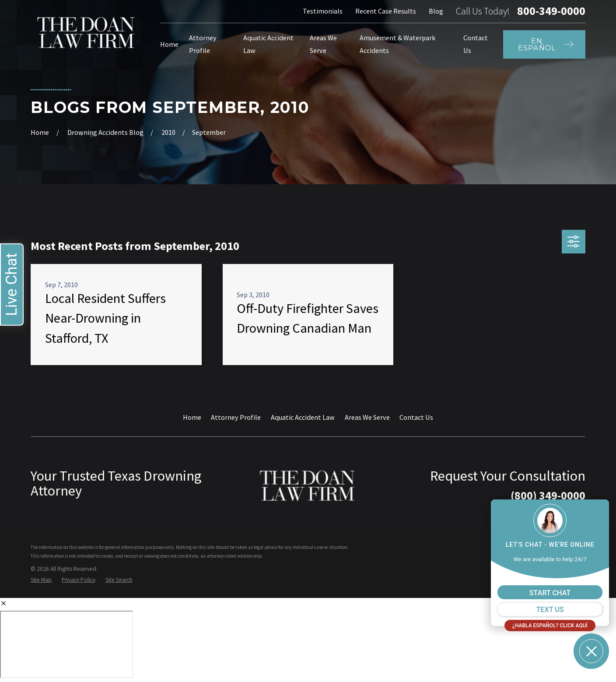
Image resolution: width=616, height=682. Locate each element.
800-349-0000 (551, 11)
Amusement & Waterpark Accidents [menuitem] (397, 44)
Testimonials (323, 11)
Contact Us (416, 417)
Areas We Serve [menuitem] (323, 44)
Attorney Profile (236, 417)
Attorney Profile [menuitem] (203, 44)
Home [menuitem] (169, 44)
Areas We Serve (367, 417)
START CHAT (550, 593)
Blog (436, 11)
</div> (66, 644)
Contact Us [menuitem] (476, 44)
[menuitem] (41, 580)
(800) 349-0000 (548, 496)
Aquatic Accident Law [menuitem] (268, 44)
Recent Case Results (386, 11)
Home (192, 417)
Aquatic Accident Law (303, 417)
